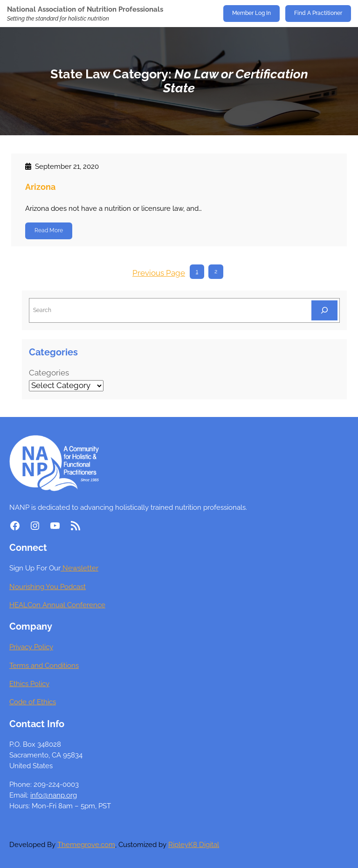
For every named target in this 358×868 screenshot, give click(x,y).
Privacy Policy (31, 647)
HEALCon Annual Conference (57, 605)
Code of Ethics (33, 702)
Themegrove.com (86, 844)
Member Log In (251, 13)
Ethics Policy (29, 684)
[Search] (324, 310)
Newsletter (79, 568)
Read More (49, 230)
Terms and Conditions (44, 665)
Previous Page (159, 273)
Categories (49, 373)
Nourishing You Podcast (48, 587)
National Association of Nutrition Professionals (85, 9)
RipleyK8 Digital (194, 844)
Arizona (40, 187)
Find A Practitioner (318, 13)
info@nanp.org (54, 795)
